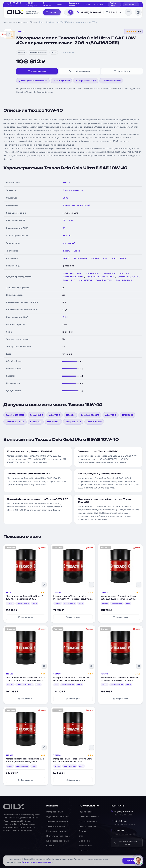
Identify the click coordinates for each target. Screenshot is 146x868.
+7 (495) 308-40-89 (89, 12)
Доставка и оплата (74, 4)
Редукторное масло (56, 831)
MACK (123, 258)
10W (56, 685)
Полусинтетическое (38, 52)
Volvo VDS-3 (110, 273)
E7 (64, 228)
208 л (54, 52)
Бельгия (67, 235)
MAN (114, 258)
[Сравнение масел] (128, 12)
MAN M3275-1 (85, 280)
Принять (131, 861)
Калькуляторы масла (89, 817)
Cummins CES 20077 (73, 273)
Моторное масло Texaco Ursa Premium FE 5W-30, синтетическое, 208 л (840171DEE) (119, 680)
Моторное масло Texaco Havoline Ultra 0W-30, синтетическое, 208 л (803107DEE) (73, 761)
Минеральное (70, 603)
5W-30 (105, 685)
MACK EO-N (108, 277)
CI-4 (71, 220)
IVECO (66, 258)
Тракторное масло (55, 826)
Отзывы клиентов (87, 826)
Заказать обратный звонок (125, 843)
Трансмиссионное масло (59, 821)
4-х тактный (69, 243)
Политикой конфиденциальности (37, 862)
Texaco (34, 22)
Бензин (77, 251)
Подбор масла (113, 4)
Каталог (52, 12)
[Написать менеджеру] (138, 860)
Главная (7, 22)
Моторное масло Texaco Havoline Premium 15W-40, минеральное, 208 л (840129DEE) (72, 599)
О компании (47, 4)
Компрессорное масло (58, 841)
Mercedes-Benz (80, 258)
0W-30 (57, 766)
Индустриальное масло (58, 836)
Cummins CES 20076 (73, 277)
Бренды (82, 831)
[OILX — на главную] (23, 12)
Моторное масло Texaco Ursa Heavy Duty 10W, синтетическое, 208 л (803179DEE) (71, 680)
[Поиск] (71, 12)
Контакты (91, 4)
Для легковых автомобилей (76, 205)
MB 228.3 (124, 273)
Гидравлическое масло (58, 817)
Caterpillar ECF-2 (104, 280)
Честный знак (85, 846)
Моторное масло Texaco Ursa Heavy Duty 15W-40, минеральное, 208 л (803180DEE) (118, 599)
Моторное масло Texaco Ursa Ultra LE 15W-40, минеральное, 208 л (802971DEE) (25, 599)
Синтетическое (23, 603)
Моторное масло (20, 22)
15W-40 (21, 52)
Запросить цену (37, 71)
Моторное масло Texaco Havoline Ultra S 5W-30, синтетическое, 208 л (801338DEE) (25, 761)
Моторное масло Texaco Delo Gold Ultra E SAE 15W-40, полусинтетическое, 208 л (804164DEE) (26, 680)
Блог (102, 4)
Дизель (67, 251)
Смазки (50, 846)
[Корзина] (138, 12)
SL (64, 220)
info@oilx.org (114, 12)
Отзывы (60, 4)
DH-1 (65, 317)
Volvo (105, 258)
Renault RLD (69, 280)
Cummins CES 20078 (128, 277)
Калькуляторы (131, 4)
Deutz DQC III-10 (124, 280)
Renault (95, 258)
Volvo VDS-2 (93, 277)
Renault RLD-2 (93, 273)
